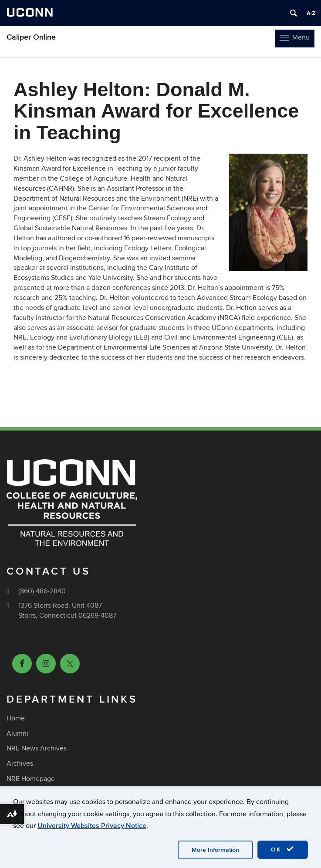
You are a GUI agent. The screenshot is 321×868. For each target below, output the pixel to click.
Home (16, 718)
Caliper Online (31, 37)
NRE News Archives (37, 748)
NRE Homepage (31, 779)
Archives (20, 764)
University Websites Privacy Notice (92, 826)
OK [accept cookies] (283, 849)
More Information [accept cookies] (215, 850)
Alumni (17, 733)
